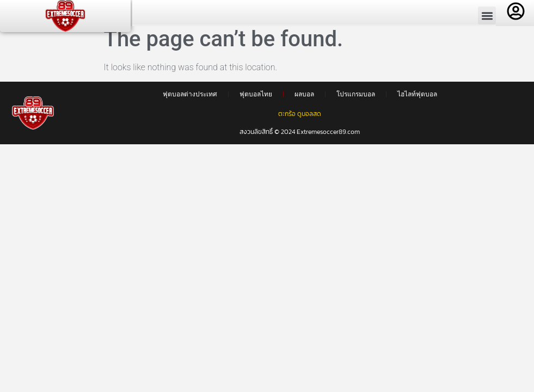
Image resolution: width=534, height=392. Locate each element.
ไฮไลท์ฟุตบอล (417, 99)
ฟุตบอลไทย (256, 99)
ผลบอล (304, 99)
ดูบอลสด (309, 119)
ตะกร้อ (287, 119)
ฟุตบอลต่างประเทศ (190, 99)
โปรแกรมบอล (356, 99)
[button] (487, 16)
